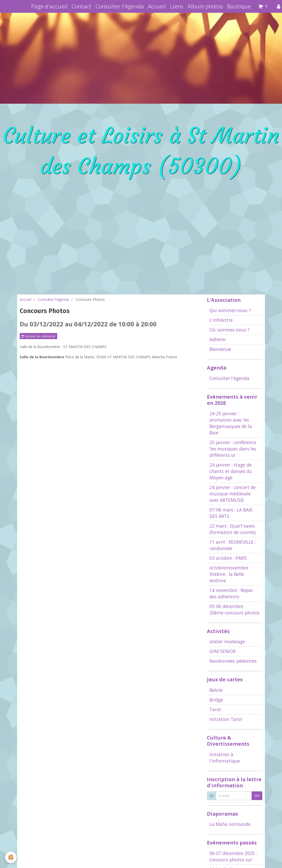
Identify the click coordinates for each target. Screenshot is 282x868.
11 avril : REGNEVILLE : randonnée (233, 545)
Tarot (215, 709)
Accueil (157, 6)
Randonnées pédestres (233, 661)
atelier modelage (227, 641)
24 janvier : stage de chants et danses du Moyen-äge (231, 471)
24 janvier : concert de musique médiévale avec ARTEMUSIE (233, 494)
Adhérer (218, 339)
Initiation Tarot (226, 719)
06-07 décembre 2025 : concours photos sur (233, 856)
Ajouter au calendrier (38, 336)
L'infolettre (221, 320)
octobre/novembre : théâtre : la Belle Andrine (230, 574)
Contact (81, 6)
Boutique (239, 6)
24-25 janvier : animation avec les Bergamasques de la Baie (231, 423)
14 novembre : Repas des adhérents (231, 593)
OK (257, 796)
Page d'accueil (49, 6)
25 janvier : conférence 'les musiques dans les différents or (233, 449)
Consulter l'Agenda (120, 6)
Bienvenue (220, 349)
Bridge (216, 700)
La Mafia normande (230, 824)
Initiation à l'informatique (225, 758)
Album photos (205, 6)
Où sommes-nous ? (230, 330)
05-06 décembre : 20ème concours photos (234, 609)
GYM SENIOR (222, 651)
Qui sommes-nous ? (230, 310)
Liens (177, 6)
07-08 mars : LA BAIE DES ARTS (231, 513)
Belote (216, 690)
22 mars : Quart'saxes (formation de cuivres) (233, 529)
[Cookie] (11, 857)
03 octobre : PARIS (228, 558)
